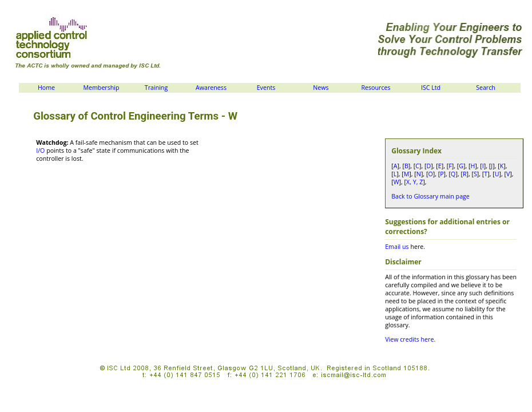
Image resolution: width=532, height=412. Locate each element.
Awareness (211, 88)
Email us (397, 247)
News (321, 88)
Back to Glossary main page (430, 196)
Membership (101, 88)
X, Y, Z (414, 182)
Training (156, 88)
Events (266, 88)
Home (46, 88)
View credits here (409, 339)
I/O (40, 150)
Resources (376, 88)
